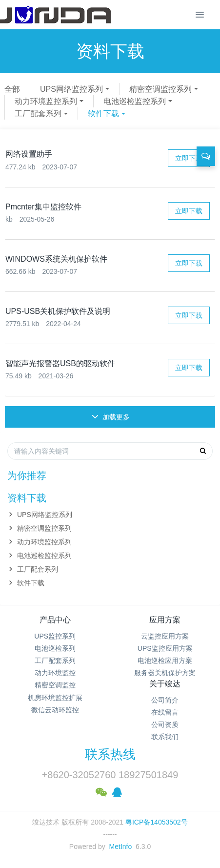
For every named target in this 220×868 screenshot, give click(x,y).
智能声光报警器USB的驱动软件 (60, 363)
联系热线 (110, 754)
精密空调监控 (55, 685)
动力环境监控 (55, 673)
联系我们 (165, 737)
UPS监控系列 (55, 636)
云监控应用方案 (165, 636)
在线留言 (165, 712)
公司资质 (165, 724)
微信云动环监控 (55, 710)
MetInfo (121, 847)
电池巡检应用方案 (165, 661)
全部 (12, 89)
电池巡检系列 (55, 648)
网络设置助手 (29, 154)
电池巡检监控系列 (135, 101)
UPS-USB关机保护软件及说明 (58, 311)
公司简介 (165, 700)
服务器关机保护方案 (165, 673)
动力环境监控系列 (46, 101)
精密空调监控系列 (160, 89)
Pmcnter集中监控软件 (43, 207)
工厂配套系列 (38, 114)
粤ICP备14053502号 (157, 822)
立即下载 (189, 158)
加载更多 (111, 417)
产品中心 (55, 620)
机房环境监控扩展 (55, 698)
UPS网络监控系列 (71, 89)
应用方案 (165, 620)
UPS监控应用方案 (165, 648)
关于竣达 (165, 684)
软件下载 (103, 114)
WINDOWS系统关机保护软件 (56, 259)
